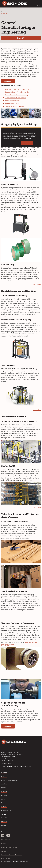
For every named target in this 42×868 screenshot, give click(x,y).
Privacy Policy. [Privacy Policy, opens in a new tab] (28, 138)
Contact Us (29, 38)
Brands (3, 788)
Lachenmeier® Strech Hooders (15, 98)
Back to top (37, 284)
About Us (4, 807)
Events (3, 803)
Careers (4, 814)
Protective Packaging (12, 104)
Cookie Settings (6, 859)
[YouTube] (8, 835)
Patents (4, 825)
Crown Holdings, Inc (25, 766)
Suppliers (4, 791)
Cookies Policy (5, 840)
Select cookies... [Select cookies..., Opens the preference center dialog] (14, 143)
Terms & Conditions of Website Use (12, 855)
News (3, 799)
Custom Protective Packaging (15, 106)
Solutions (4, 784)
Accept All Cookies (27, 143)
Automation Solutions (12, 101)
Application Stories (7, 810)
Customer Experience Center (10, 780)
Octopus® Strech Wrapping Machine (17, 92)
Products (4, 776)
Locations (4, 822)
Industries (4, 13)
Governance (5, 795)
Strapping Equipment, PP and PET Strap (18, 89)
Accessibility (5, 851)
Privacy (3, 844)
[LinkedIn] (3, 835)
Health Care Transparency (9, 847)
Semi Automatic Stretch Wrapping (16, 95)
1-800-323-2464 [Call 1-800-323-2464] (6, 763)
